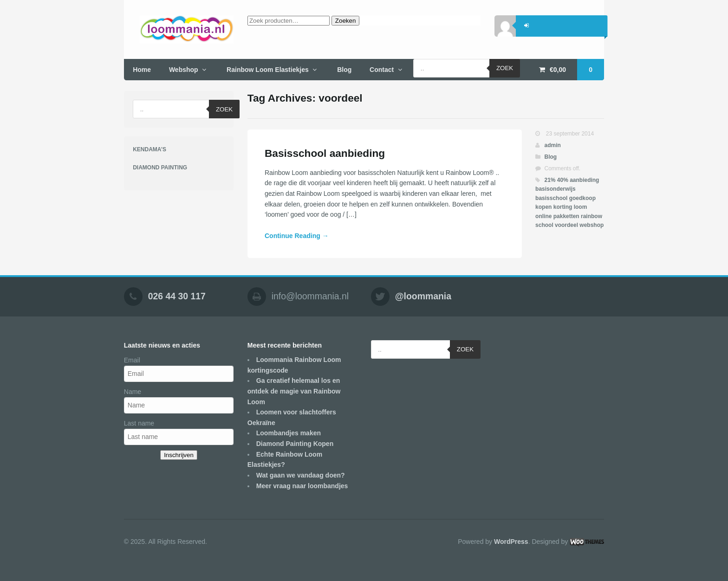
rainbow (591, 216)
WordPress (511, 542)
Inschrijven (179, 455)
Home (142, 70)
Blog (344, 70)
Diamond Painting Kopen (295, 444)
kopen (543, 207)
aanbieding (584, 180)
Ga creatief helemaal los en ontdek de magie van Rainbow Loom (294, 391)
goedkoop (582, 198)
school (544, 225)
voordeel (566, 225)
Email (132, 360)
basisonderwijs (556, 189)
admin (552, 145)
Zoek (505, 68)
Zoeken (345, 21)
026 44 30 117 (177, 297)
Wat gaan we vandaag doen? (301, 475)
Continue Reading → (297, 236)
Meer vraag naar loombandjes (302, 486)
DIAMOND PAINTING (160, 168)
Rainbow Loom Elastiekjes (268, 70)
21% (550, 180)
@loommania (423, 297)
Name (133, 392)
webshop (591, 225)
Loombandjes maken (289, 433)
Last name (139, 423)
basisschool (551, 198)
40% (563, 180)
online (543, 216)
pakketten (566, 216)
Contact (382, 70)
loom (581, 207)
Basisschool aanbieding (325, 153)
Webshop (184, 70)
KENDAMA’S (149, 149)
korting (563, 207)
